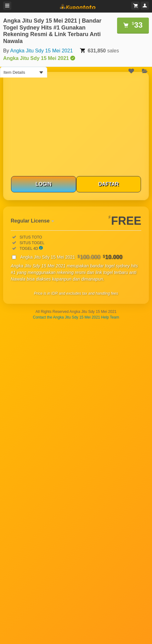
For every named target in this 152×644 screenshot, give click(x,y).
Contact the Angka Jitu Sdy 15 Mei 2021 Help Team (76, 317)
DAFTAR (108, 184)
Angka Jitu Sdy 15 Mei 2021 (41, 51)
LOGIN (44, 184)
